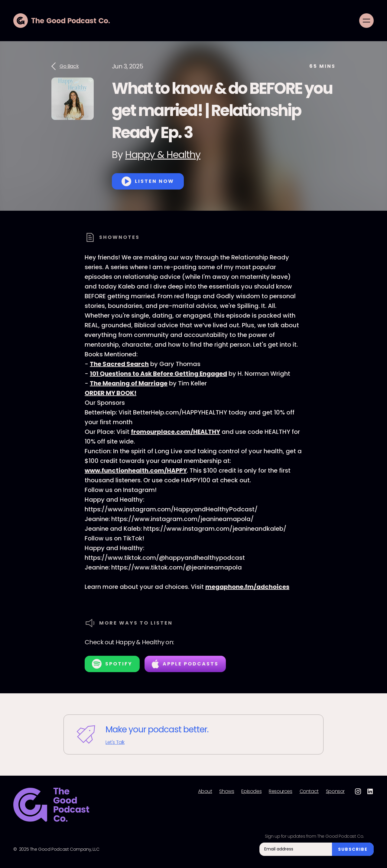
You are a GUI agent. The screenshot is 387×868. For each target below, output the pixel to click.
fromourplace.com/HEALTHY (176, 432)
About (205, 791)
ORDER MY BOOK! (111, 393)
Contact (309, 791)
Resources (280, 791)
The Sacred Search (119, 364)
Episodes (251, 791)
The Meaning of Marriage (129, 383)
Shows (227, 791)
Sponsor (335, 791)
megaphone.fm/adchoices (247, 587)
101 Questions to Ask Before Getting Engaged (158, 374)
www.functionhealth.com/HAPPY (136, 470)
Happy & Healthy (163, 155)
